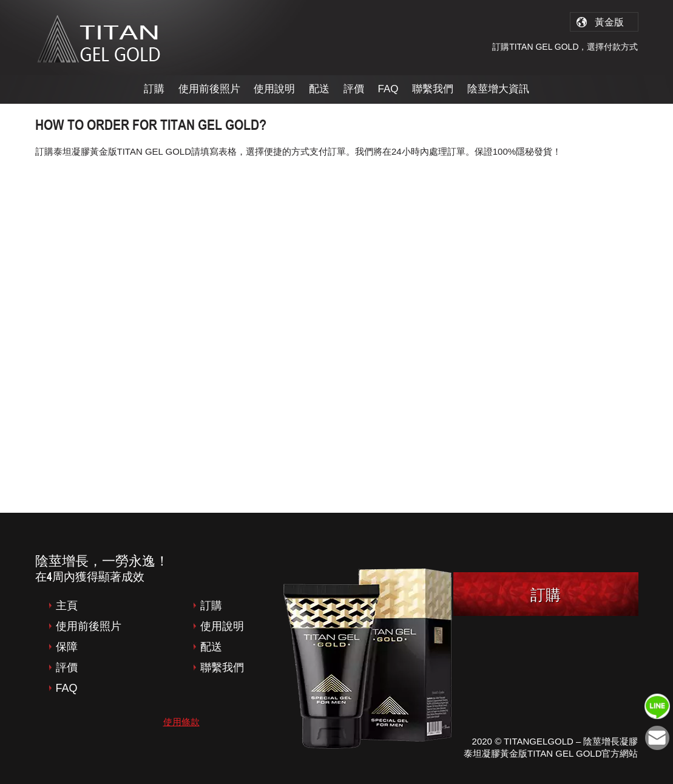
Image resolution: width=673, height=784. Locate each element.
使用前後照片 (209, 89)
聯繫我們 (433, 89)
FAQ (388, 89)
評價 (354, 89)
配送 (319, 89)
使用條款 (181, 722)
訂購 (154, 89)
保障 (67, 647)
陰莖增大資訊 (498, 89)
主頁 (67, 606)
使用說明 (274, 89)
